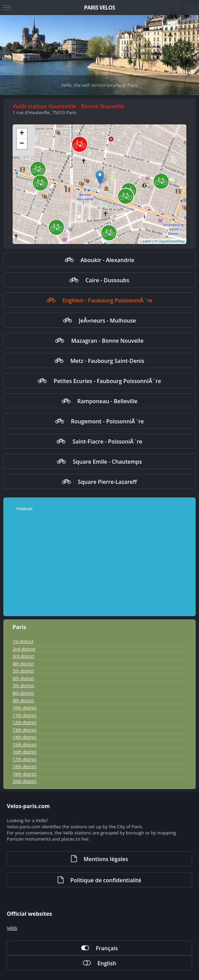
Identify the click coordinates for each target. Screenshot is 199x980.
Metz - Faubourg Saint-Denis (107, 361)
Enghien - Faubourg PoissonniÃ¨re (108, 300)
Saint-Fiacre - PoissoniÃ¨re (107, 441)
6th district (23, 678)
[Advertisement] (97, 564)
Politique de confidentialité (106, 880)
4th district (23, 664)
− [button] (22, 144)
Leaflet (146, 241)
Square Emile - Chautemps (107, 462)
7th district (23, 685)
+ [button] (22, 134)
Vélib (12, 928)
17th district (25, 759)
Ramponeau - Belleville (108, 401)
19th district (25, 774)
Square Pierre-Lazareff (107, 482)
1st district (23, 641)
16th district (25, 752)
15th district (25, 745)
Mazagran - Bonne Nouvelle (107, 341)
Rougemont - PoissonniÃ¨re (108, 421)
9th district (23, 700)
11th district (25, 715)
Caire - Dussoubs (107, 280)
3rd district (24, 656)
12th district (25, 722)
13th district (25, 730)
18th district (25, 766)
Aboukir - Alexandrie (108, 260)
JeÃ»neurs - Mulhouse (108, 321)
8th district (23, 693)
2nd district (24, 649)
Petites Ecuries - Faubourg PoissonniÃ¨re (107, 381)
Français (107, 948)
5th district (23, 671)
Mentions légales (106, 859)
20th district (25, 781)
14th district (25, 737)
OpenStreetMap (172, 241)
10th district (25, 708)
